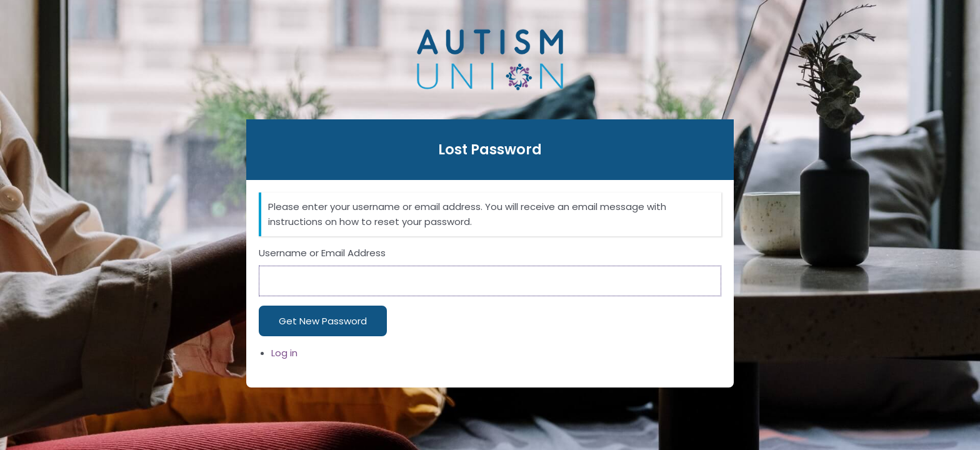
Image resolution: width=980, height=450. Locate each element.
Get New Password (323, 321)
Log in (284, 353)
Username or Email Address (322, 253)
